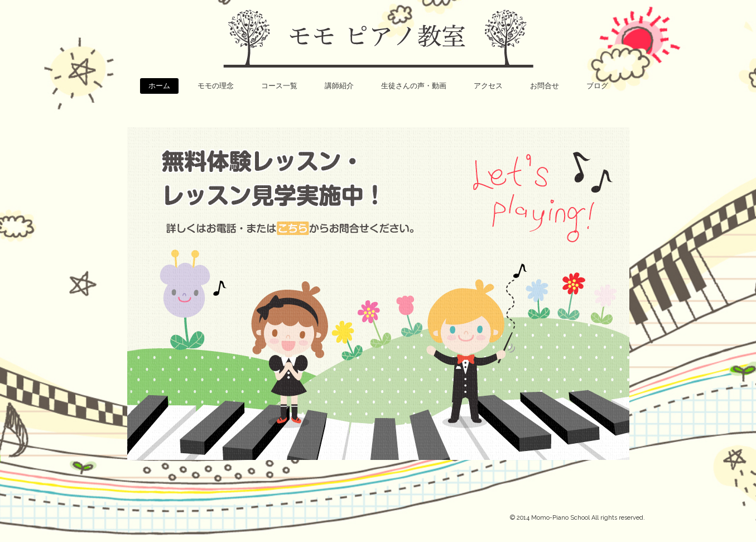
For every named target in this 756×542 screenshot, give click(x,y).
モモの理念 (216, 86)
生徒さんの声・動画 (414, 86)
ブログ (597, 86)
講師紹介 (339, 86)
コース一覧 (279, 86)
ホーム (159, 86)
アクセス (488, 86)
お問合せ (545, 86)
